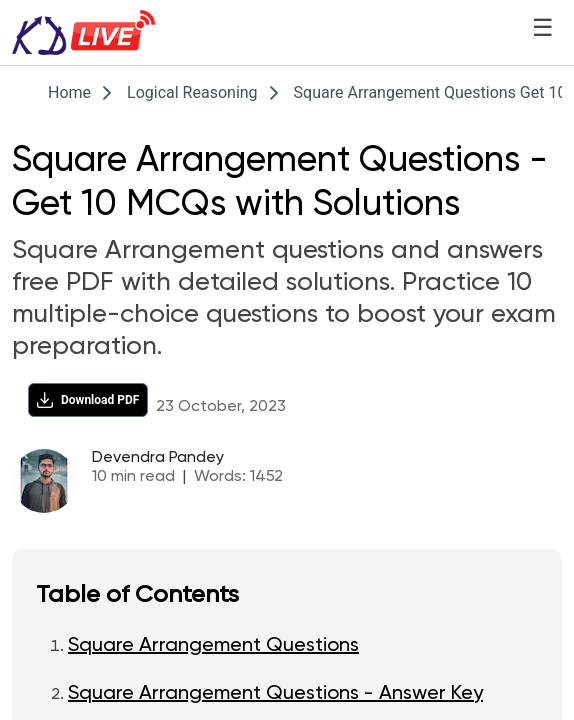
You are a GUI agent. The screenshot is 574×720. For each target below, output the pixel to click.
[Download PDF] (88, 400)
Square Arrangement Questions (213, 646)
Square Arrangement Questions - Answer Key (275, 694)
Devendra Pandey (158, 458)
